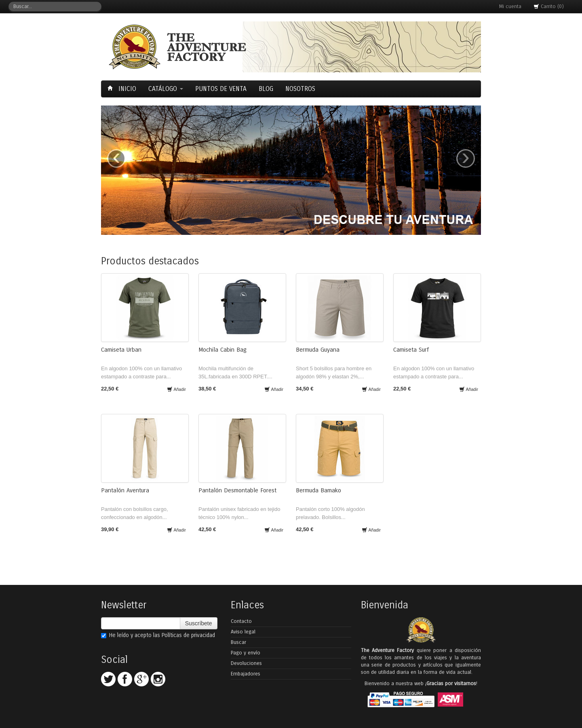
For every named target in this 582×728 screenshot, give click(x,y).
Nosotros (300, 89)
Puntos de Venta (221, 89)
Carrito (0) (549, 6)
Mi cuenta (510, 6)
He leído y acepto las (158, 635)
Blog (266, 89)
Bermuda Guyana (318, 350)
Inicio (123, 89)
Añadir (176, 389)
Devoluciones (246, 663)
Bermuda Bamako (318, 490)
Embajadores (246, 674)
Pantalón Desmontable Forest (237, 490)
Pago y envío (246, 653)
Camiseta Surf (411, 350)
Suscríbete (199, 623)
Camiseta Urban (121, 350)
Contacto (241, 621)
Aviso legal (243, 632)
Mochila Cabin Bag (222, 350)
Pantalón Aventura (125, 490)
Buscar (238, 642)
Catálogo (166, 89)
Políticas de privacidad (188, 635)
